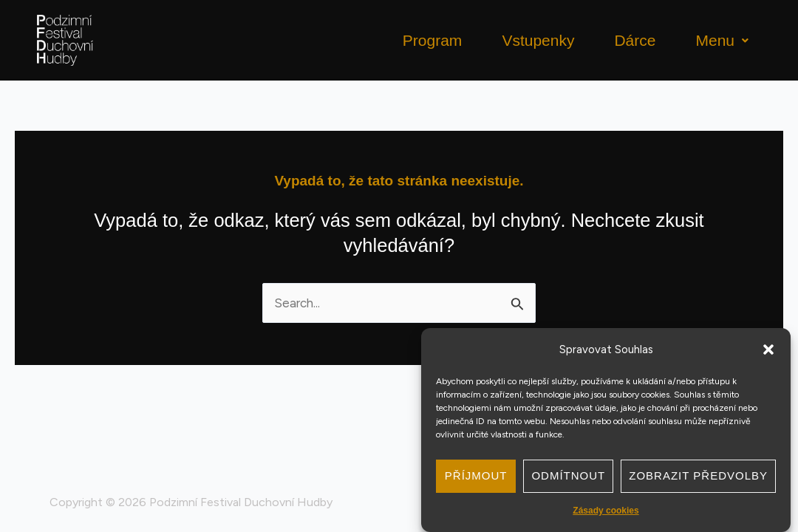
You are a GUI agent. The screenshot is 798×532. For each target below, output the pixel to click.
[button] (768, 349)
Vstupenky (538, 40)
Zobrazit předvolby (698, 475)
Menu (722, 40)
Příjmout (476, 475)
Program (433, 40)
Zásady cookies (606, 511)
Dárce (635, 40)
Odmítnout (568, 475)
